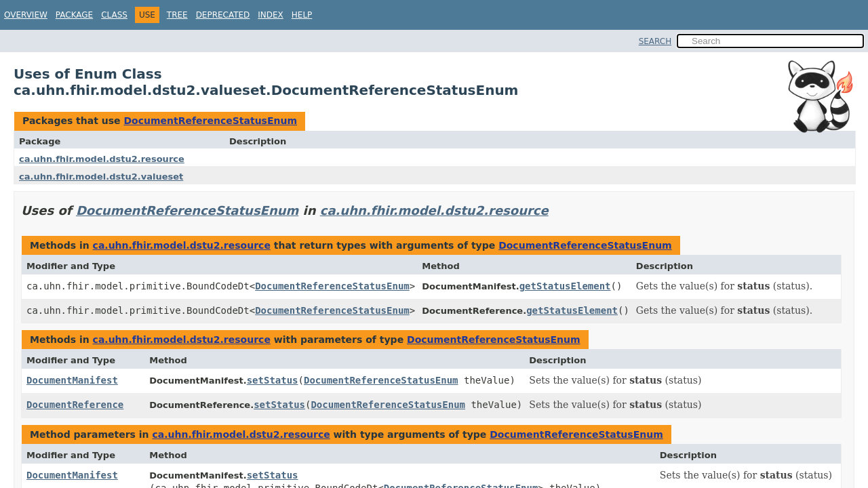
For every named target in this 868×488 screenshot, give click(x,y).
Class (114, 15)
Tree (177, 15)
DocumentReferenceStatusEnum (210, 121)
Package (74, 15)
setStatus (273, 380)
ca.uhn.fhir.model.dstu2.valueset (101, 177)
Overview (26, 15)
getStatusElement (565, 286)
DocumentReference (75, 405)
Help (302, 15)
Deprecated (223, 15)
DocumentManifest (72, 380)
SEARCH (655, 41)
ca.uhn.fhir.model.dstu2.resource (102, 159)
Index (271, 15)
